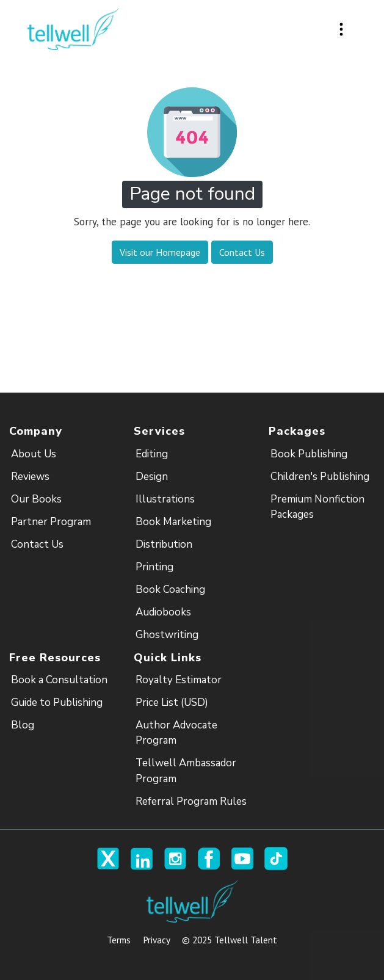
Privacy (156, 940)
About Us (34, 454)
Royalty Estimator (179, 680)
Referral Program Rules (191, 801)
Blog (23, 725)
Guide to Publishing (57, 702)
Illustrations (165, 499)
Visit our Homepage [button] (160, 252)
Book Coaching (170, 590)
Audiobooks (163, 612)
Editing (152, 454)
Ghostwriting (167, 635)
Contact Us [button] (242, 252)
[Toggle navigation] (341, 29)
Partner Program (51, 522)
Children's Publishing (320, 477)
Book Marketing (173, 522)
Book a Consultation (59, 680)
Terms (119, 940)
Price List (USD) (172, 702)
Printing (154, 567)
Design (152, 477)
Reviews (30, 477)
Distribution (164, 544)
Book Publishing (309, 454)
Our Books (36, 499)
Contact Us (37, 544)
